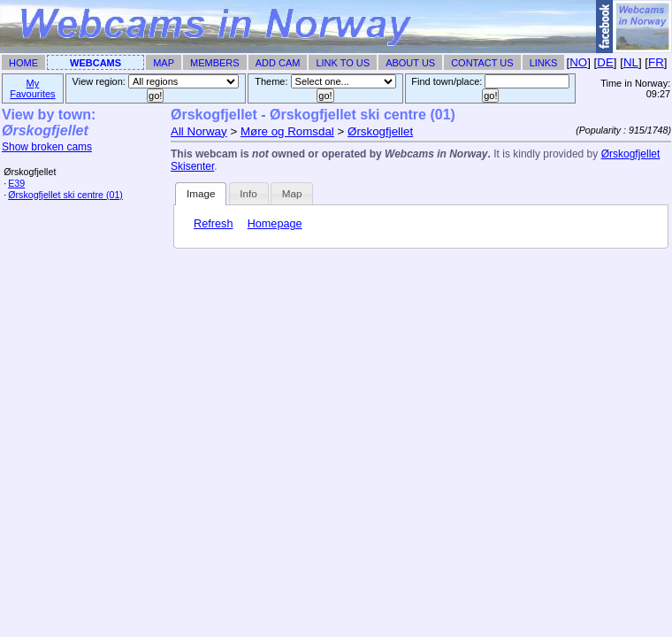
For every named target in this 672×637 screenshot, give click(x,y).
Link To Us (343, 63)
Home (23, 63)
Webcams (95, 63)
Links (544, 63)
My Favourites (32, 88)
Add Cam (278, 63)
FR (656, 62)
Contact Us (482, 63)
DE (605, 62)
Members (215, 63)
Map (164, 63)
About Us (410, 63)
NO (578, 62)
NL (631, 62)
